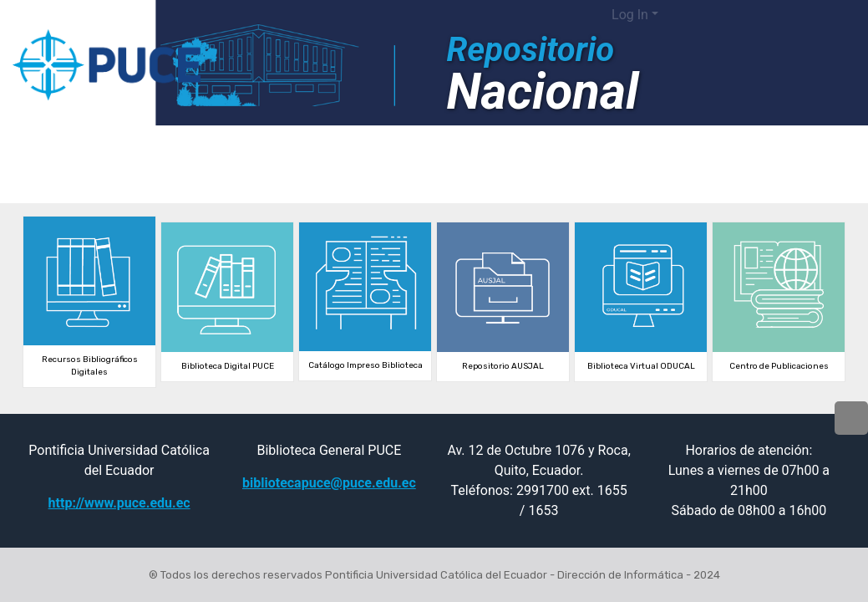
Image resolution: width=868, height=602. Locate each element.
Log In (630, 15)
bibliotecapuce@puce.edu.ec (329, 483)
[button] (706, 15)
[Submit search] (731, 15)
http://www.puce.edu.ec (119, 503)
